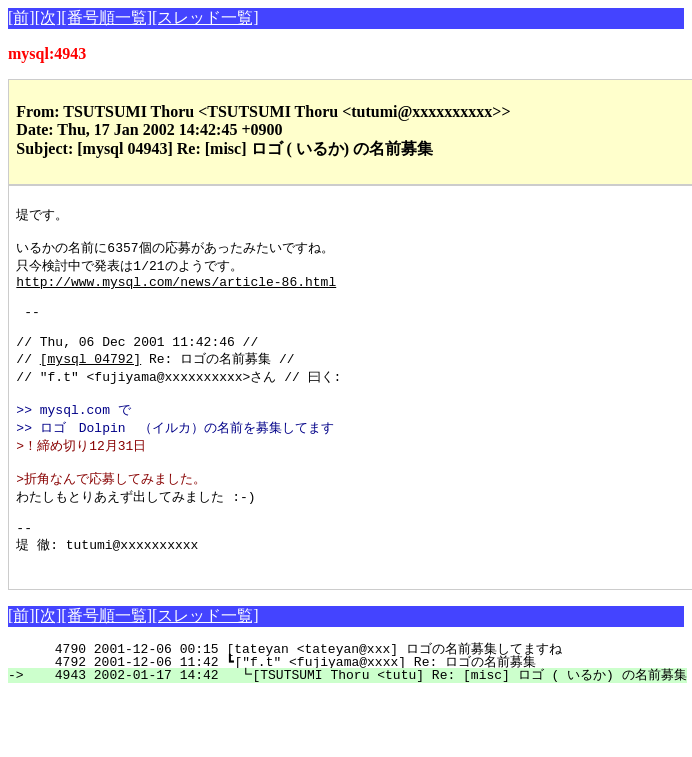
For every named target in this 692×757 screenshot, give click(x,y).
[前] (21, 17)
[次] (48, 17)
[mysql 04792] (90, 380)
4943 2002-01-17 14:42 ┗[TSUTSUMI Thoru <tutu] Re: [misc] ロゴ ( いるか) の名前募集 (356, 719)
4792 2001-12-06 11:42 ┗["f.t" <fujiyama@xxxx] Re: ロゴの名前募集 (361, 706)
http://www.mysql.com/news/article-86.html (176, 290)
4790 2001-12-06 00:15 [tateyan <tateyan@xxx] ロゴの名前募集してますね (358, 693)
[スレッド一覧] (205, 17)
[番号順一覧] (106, 17)
